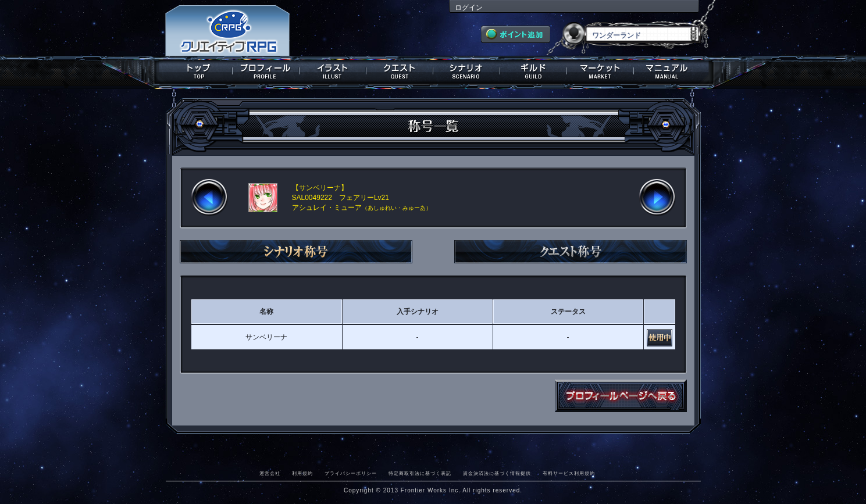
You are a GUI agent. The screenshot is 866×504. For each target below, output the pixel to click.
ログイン (469, 8)
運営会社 (270, 473)
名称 (266, 312)
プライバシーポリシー (351, 473)
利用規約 (302, 473)
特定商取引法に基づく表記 (420, 473)
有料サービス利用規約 (569, 473)
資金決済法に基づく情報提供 (497, 473)
